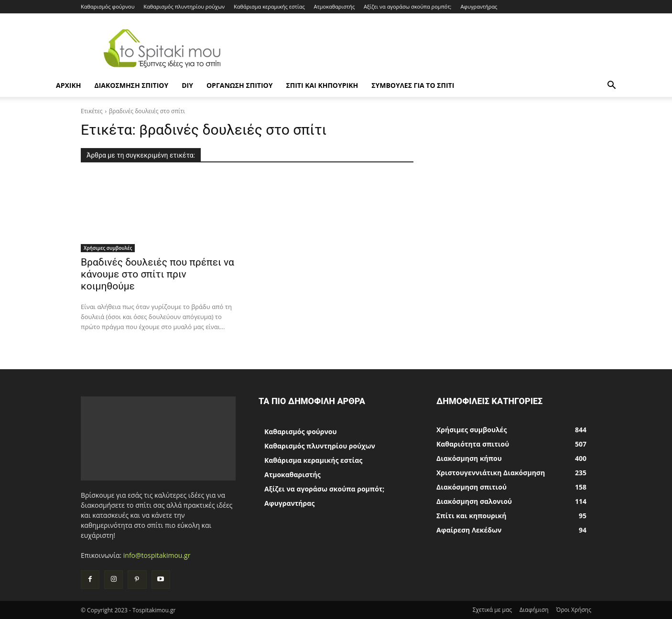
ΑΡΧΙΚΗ (68, 85)
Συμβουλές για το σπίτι (413, 85)
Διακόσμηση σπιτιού (131, 85)
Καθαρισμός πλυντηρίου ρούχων (184, 6)
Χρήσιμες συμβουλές (108, 248)
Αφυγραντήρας (479, 6)
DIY (187, 85)
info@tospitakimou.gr (157, 555)
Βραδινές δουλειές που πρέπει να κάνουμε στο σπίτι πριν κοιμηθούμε (157, 274)
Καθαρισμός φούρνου (108, 6)
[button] (611, 86)
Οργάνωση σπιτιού (239, 85)
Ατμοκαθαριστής (335, 6)
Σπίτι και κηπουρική (322, 85)
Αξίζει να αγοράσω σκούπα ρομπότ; (407, 6)
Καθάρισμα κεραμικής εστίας (269, 6)
